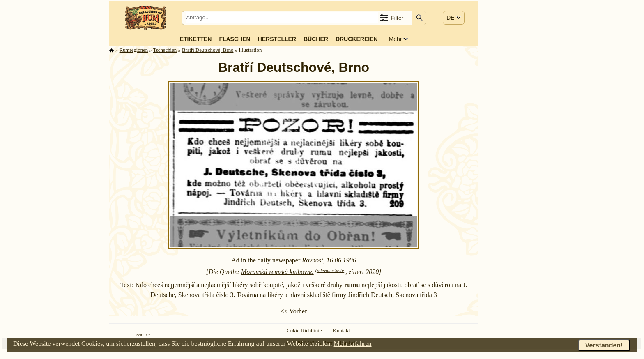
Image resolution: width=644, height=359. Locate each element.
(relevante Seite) (330, 270)
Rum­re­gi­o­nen (134, 50)
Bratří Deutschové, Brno (208, 50)
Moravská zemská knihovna (277, 272)
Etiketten (196, 39)
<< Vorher (293, 311)
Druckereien (357, 39)
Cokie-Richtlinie (304, 331)
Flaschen (235, 39)
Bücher (316, 39)
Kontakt (342, 331)
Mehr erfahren (353, 344)
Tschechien (165, 50)
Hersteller (277, 39)
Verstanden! (604, 345)
